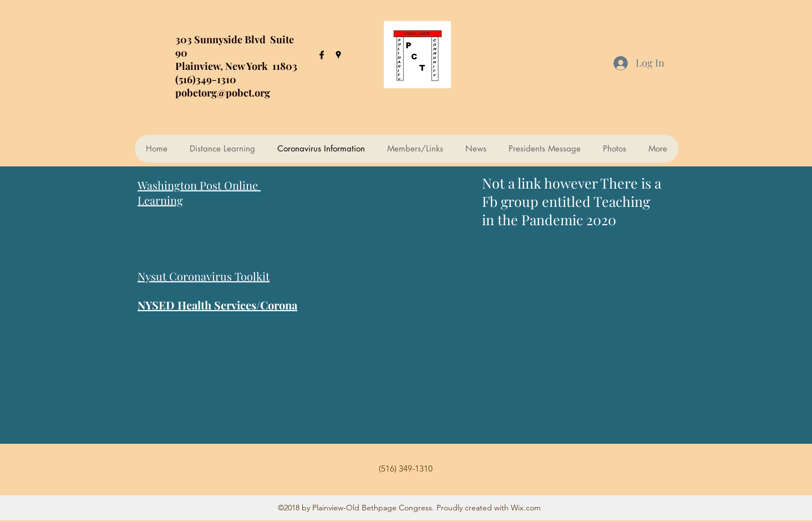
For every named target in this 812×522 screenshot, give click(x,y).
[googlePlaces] (338, 55)
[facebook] (322, 55)
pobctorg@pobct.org (223, 93)
